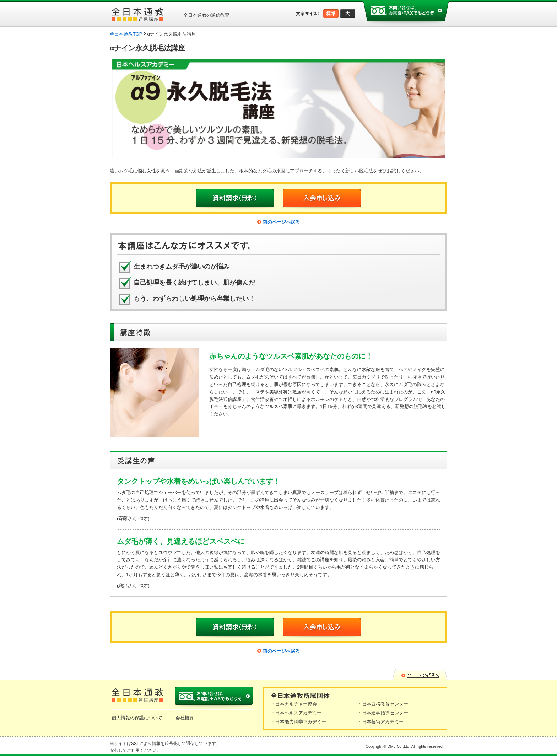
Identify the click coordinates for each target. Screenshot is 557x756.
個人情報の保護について (137, 718)
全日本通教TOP (126, 34)
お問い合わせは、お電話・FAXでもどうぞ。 (406, 13)
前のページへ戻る (281, 222)
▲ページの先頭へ (420, 675)
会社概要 (185, 718)
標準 (331, 14)
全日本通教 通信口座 (137, 14)
